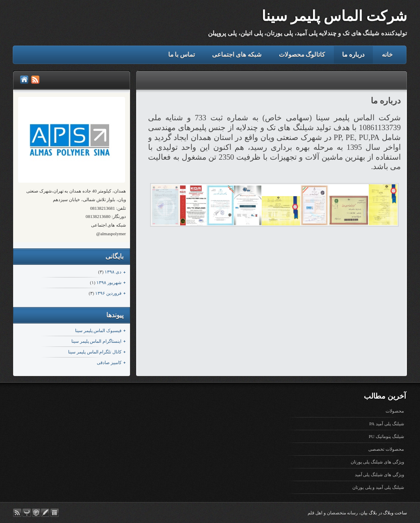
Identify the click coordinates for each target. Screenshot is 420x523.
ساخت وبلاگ (395, 513)
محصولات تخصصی (386, 449)
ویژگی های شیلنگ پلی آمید (379, 475)
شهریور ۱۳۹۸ (109, 282)
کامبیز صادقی (109, 362)
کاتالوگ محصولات (302, 55)
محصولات (395, 411)
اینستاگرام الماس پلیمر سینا (96, 341)
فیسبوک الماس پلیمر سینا (98, 330)
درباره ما (353, 55)
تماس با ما (182, 55)
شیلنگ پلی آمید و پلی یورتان (378, 487)
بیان (364, 513)
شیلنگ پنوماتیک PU (386, 436)
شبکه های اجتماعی (237, 55)
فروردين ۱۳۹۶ (108, 293)
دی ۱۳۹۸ (113, 272)
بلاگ (373, 513)
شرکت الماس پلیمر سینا (334, 16)
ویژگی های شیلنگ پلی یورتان (377, 462)
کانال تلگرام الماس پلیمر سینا (95, 352)
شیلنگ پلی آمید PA (386, 424)
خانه (387, 55)
